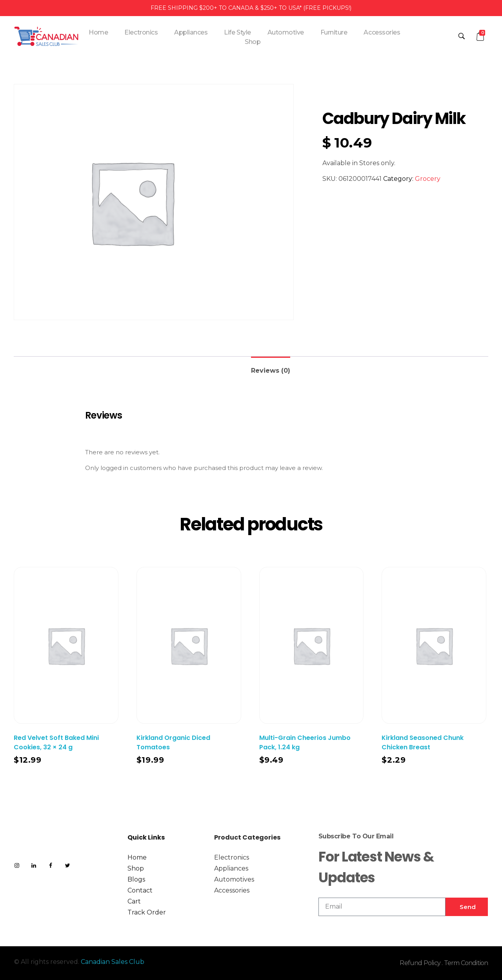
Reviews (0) (271, 371)
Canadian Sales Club (113, 962)
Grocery (428, 179)
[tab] (271, 367)
